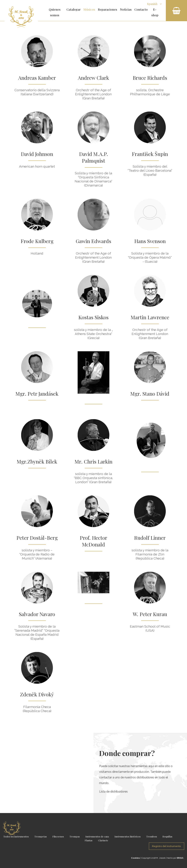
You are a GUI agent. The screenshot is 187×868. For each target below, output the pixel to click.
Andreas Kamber (37, 78)
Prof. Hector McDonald (93, 541)
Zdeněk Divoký (37, 694)
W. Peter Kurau (150, 614)
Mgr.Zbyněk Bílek (37, 461)
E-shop (155, 12)
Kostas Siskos (93, 317)
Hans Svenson (150, 241)
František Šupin (150, 154)
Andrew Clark (93, 78)
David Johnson (37, 154)
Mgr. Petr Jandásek (37, 394)
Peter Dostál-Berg (37, 538)
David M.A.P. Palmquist (93, 157)
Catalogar (74, 9)
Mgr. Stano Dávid (150, 394)
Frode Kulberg (37, 241)
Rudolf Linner (150, 538)
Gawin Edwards (93, 241)
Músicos (89, 9)
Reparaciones (108, 9)
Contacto (141, 9)
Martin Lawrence (150, 317)
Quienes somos (55, 12)
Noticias (126, 9)
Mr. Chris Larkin (93, 461)
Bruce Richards (150, 78)
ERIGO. (180, 858)
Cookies (135, 858)
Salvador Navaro (37, 614)
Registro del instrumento (167, 846)
